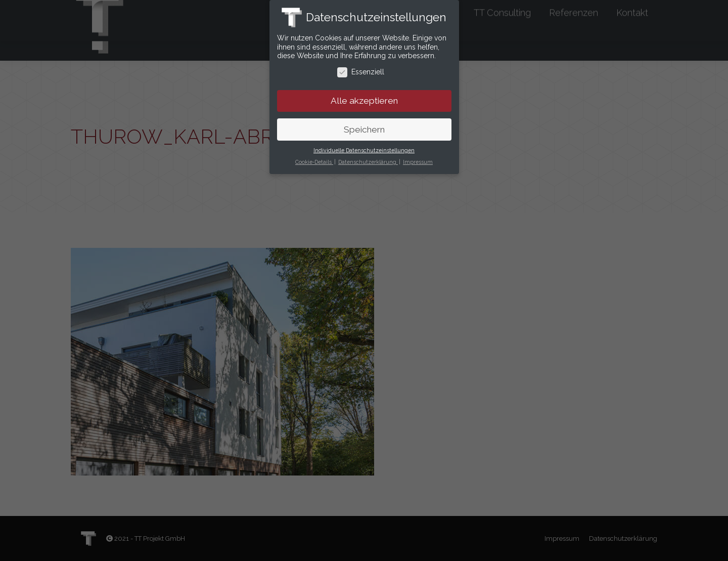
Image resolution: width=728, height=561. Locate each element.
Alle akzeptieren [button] (364, 97)
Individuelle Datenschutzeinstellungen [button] (364, 147)
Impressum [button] (418, 158)
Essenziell (361, 69)
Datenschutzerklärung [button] (368, 158)
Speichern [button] (364, 126)
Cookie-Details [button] (314, 158)
